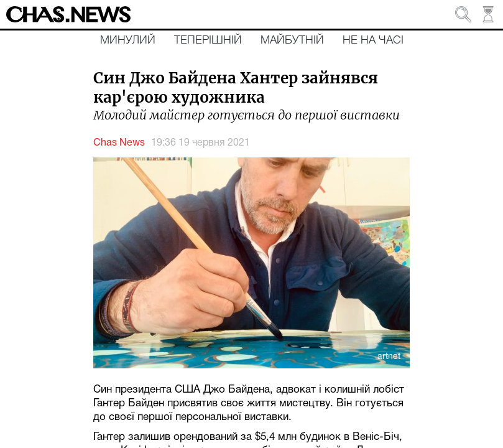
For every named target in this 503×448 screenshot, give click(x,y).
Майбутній (292, 40)
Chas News (119, 143)
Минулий (128, 40)
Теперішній (208, 40)
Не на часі (373, 40)
